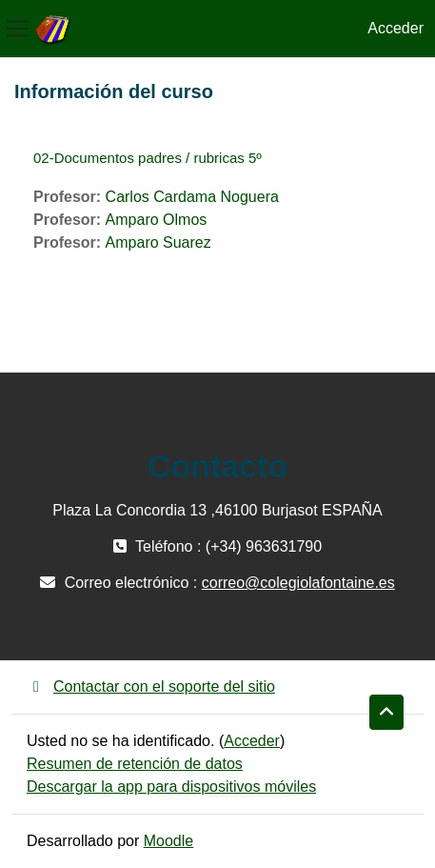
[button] (386, 713)
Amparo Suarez (158, 242)
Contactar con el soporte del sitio (151, 686)
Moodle (168, 841)
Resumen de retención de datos (135, 764)
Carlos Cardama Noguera (192, 197)
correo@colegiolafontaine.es (298, 583)
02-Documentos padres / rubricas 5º (148, 158)
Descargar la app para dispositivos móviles (171, 787)
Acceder (395, 28)
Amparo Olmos (157, 220)
